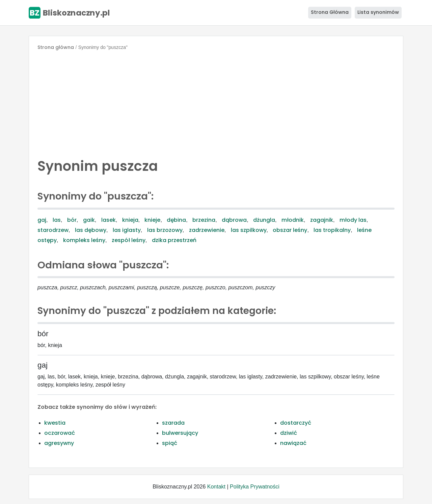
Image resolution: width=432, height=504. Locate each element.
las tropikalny (332, 230)
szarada (173, 423)
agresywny (59, 443)
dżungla (264, 220)
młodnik (293, 220)
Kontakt (216, 487)
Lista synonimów (378, 12)
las (57, 220)
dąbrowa (234, 220)
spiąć (170, 443)
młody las (353, 220)
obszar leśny (290, 230)
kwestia (55, 423)
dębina (176, 220)
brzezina (204, 220)
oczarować (60, 433)
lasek (109, 220)
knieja (130, 220)
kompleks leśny (84, 240)
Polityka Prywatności (255, 487)
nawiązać (293, 443)
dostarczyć (296, 423)
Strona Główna (330, 12)
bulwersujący (180, 433)
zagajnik (322, 220)
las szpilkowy (249, 230)
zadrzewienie (207, 230)
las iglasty (127, 230)
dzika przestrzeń (174, 240)
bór (72, 220)
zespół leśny (129, 240)
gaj (42, 220)
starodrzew (53, 230)
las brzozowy (165, 230)
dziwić (289, 433)
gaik (89, 220)
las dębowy (91, 230)
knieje (152, 220)
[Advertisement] (216, 103)
